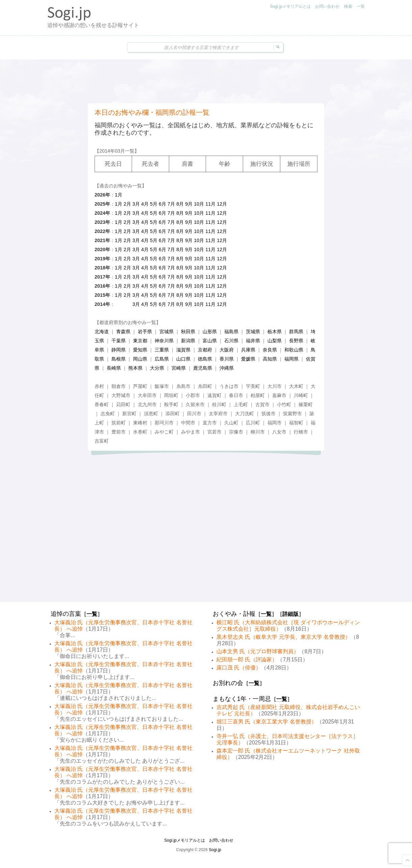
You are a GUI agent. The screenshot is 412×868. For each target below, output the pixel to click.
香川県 (227, 359)
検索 (348, 6)
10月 (199, 204)
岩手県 (145, 332)
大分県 (157, 368)
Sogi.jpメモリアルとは (290, 6)
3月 (136, 204)
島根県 (119, 359)
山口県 (183, 359)
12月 (222, 204)
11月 (210, 204)
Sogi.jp (215, 850)
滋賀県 (183, 350)
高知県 (270, 359)
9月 (189, 204)
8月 (180, 204)
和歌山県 (294, 350)
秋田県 (188, 332)
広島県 (162, 359)
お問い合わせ (327, 6)
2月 (127, 204)
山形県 (210, 332)
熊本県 (135, 368)
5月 (154, 204)
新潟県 (188, 341)
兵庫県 (248, 350)
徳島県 (205, 359)
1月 (119, 195)
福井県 (253, 341)
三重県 (162, 350)
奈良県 (270, 350)
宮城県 (166, 332)
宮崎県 (179, 368)
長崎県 (114, 368)
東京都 (140, 341)
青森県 (123, 332)
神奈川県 (164, 341)
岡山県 (140, 359)
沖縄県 (227, 368)
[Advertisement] (206, 81)
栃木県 (275, 332)
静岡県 (119, 350)
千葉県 (119, 341)
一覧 (361, 6)
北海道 (102, 332)
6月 (162, 204)
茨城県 (253, 332)
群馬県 (296, 332)
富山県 (210, 341)
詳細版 (290, 614)
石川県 (231, 341)
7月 (171, 204)
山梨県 (275, 341)
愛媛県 (248, 359)
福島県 (231, 332)
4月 (145, 204)
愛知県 (140, 350)
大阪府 (227, 350)
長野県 (296, 341)
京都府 (205, 350)
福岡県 (291, 359)
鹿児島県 (203, 368)
